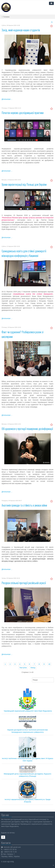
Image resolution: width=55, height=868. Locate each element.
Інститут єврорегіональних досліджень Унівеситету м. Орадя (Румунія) (27, 792)
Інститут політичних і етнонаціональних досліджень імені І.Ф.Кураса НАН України (28, 749)
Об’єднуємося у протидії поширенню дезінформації (27, 429)
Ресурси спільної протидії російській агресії (24, 583)
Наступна (23, 668)
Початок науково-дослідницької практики (23, 113)
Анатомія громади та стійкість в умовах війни (24, 505)
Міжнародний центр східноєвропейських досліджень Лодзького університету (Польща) (28, 771)
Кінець (33, 668)
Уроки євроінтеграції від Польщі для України (24, 184)
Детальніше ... (7, 99)
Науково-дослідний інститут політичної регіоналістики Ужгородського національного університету (28, 724)
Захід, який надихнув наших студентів (21, 30)
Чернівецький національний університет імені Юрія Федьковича (28, 711)
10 (49, 664)
